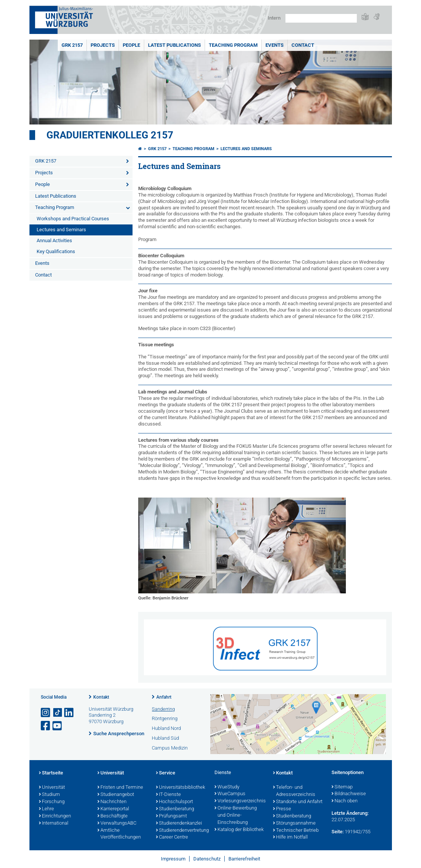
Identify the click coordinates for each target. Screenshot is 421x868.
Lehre (46, 809)
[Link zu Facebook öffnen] (46, 726)
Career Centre (172, 837)
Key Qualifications (56, 251)
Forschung (52, 802)
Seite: (338, 832)
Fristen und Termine (120, 788)
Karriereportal (113, 809)
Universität (52, 788)
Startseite (51, 773)
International (54, 823)
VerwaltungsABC (117, 823)
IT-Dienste (168, 795)
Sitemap (342, 787)
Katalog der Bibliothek (239, 830)
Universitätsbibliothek (180, 788)
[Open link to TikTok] (58, 713)
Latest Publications (174, 45)
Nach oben (345, 801)
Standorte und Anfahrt (298, 802)
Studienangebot (116, 795)
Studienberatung (175, 809)
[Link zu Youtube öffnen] (58, 726)
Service (166, 773)
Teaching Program (233, 45)
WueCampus (230, 794)
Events (274, 45)
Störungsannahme (294, 823)
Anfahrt (164, 697)
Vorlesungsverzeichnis (240, 801)
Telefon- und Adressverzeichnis (294, 791)
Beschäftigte (113, 816)
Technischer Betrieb (296, 831)
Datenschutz (207, 859)
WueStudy (227, 787)
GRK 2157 (72, 45)
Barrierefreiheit (244, 859)
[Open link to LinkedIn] (69, 713)
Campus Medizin (170, 748)
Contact (303, 45)
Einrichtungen (55, 816)
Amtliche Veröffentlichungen (119, 834)
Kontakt (101, 697)
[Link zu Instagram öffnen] (46, 713)
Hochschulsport (174, 802)
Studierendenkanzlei (179, 823)
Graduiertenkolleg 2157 (110, 135)
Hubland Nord (166, 728)
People (131, 45)
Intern (274, 18)
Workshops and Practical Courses (73, 219)
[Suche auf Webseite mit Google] (321, 18)
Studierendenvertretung (181, 831)
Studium (49, 795)
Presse (282, 809)
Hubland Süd (165, 738)
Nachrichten (112, 802)
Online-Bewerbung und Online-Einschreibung (236, 816)
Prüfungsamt (171, 816)
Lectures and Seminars (61, 230)
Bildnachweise (349, 794)
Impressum (173, 859)
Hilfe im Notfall (290, 837)
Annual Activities (54, 240)
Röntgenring (165, 718)
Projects (103, 45)
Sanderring (163, 709)
